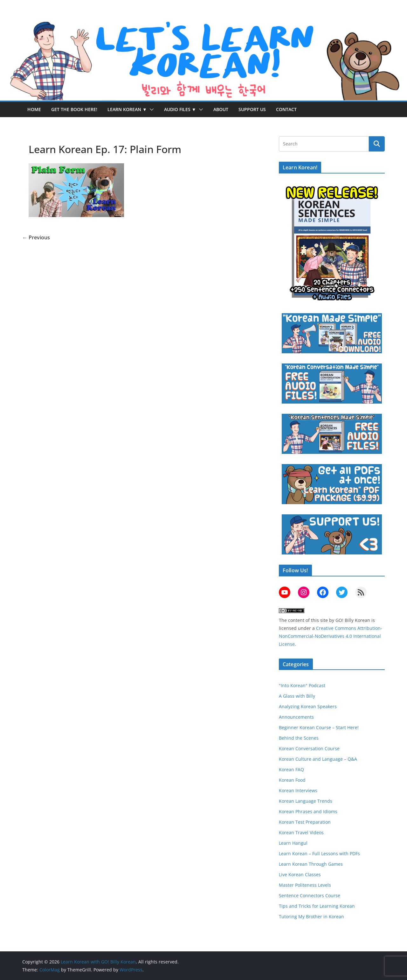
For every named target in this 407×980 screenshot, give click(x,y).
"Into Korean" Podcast (302, 685)
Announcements (296, 717)
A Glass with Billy (297, 696)
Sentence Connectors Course (310, 895)
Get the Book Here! (74, 109)
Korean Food (292, 780)
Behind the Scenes (299, 738)
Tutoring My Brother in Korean (311, 917)
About (221, 109)
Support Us (252, 109)
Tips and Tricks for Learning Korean (317, 906)
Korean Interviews (298, 790)
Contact (286, 109)
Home (34, 109)
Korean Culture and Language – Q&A (318, 759)
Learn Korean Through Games (311, 864)
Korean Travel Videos (301, 832)
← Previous (36, 237)
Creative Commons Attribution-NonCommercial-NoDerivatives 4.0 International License (331, 636)
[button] (150, 109)
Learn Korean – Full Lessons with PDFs (319, 853)
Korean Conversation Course (309, 748)
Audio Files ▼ (180, 109)
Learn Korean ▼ (127, 109)
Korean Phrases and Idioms (308, 811)
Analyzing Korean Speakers (308, 706)
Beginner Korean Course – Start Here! (319, 727)
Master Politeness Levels (305, 885)
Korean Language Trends (306, 801)
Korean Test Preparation (305, 822)
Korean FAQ (291, 769)
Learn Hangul (293, 843)
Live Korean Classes (300, 874)
